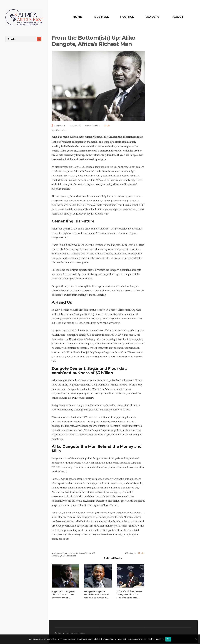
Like (107, 125)
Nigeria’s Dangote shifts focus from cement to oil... (63, 594)
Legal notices (79, 633)
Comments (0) (75, 125)
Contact (58, 633)
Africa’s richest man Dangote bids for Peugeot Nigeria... (129, 594)
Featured (89, 125)
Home (77, 17)
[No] (196, 639)
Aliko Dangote (130, 553)
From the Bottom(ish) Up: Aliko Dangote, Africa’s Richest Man (94, 41)
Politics (127, 17)
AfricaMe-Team (61, 130)
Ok (168, 639)
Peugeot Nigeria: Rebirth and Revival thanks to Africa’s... (96, 594)
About (178, 17)
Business (102, 17)
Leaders (153, 17)
